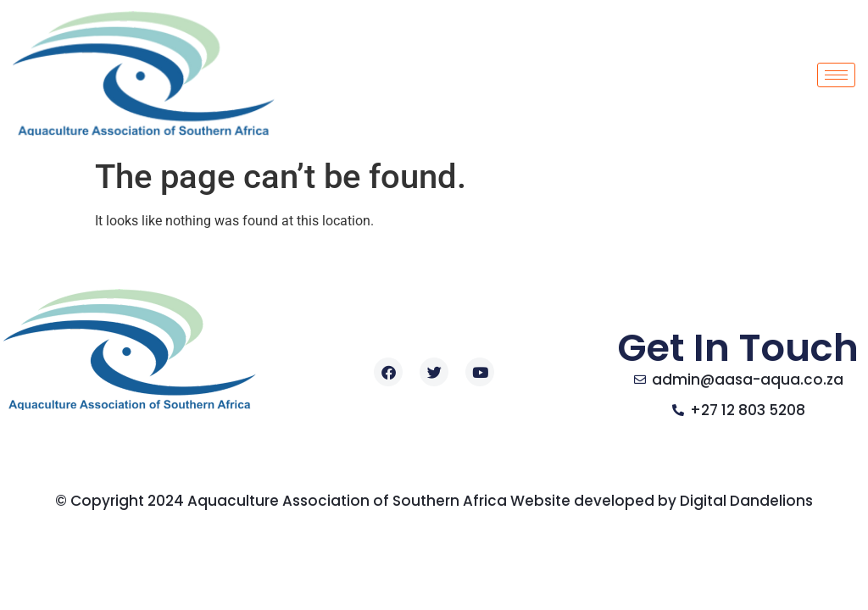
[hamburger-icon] (836, 75)
